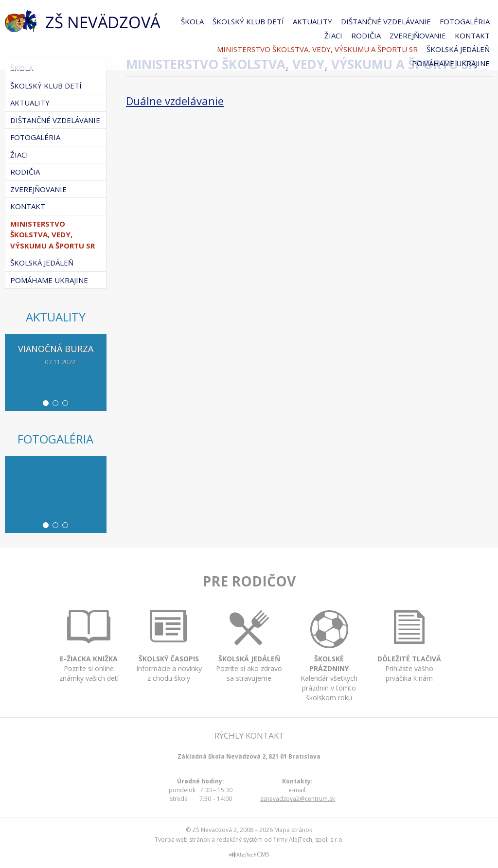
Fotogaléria (465, 21)
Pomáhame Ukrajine (451, 63)
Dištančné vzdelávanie (386, 21)
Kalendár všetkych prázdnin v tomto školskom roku (329, 672)
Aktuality (312, 21)
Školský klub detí (248, 21)
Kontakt (472, 35)
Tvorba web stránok (182, 840)
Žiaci (333, 35)
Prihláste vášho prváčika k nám (409, 660)
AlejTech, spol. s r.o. (316, 840)
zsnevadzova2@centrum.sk (298, 799)
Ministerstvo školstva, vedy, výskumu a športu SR (317, 49)
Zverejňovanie (418, 35)
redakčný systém (240, 840)
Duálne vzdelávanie (175, 101)
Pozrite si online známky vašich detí (89, 659)
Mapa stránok (293, 830)
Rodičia (366, 35)
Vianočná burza (56, 349)
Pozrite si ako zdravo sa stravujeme (249, 660)
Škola (192, 21)
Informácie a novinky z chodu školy (169, 659)
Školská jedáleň (458, 49)
